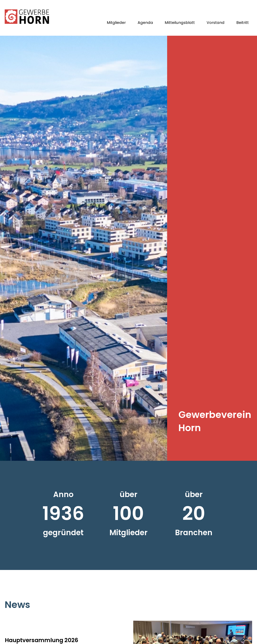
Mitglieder (115, 23)
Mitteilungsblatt (179, 23)
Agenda (144, 23)
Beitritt (242, 23)
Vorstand (215, 23)
